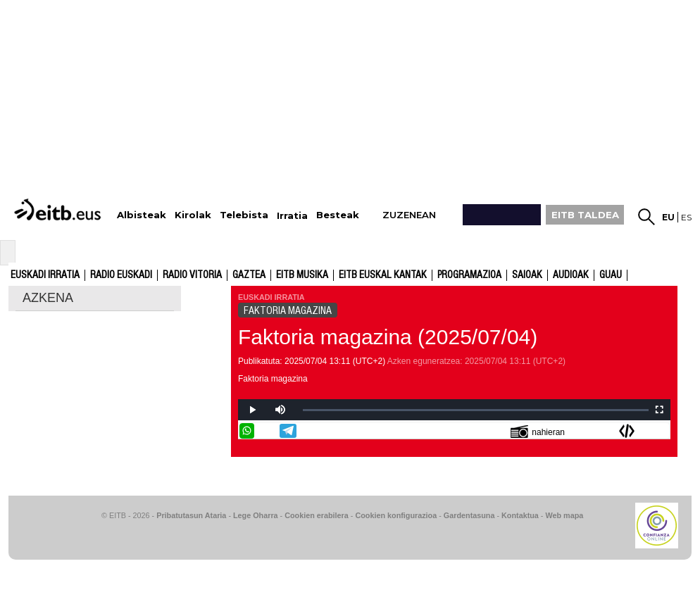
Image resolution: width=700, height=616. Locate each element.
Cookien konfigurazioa (396, 515)
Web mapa (564, 515)
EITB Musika (302, 275)
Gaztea (249, 275)
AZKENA (48, 298)
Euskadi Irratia (45, 275)
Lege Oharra (256, 515)
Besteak (338, 215)
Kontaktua (520, 515)
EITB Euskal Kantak (383, 275)
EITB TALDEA (585, 215)
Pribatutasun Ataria (191, 515)
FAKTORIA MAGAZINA (288, 310)
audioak (571, 275)
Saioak (527, 275)
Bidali (661, 431)
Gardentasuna (469, 515)
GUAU (611, 275)
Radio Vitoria (192, 275)
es (686, 217)
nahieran (538, 431)
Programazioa (469, 275)
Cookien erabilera (317, 515)
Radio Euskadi (121, 275)
